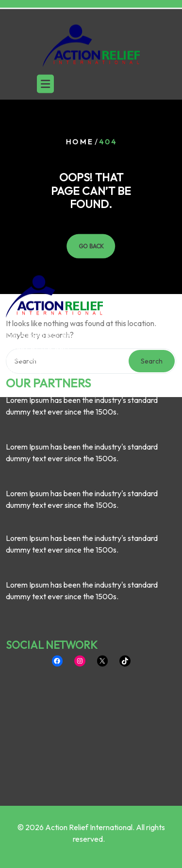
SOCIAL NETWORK (52, 590)
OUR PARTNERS (48, 328)
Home (79, 142)
